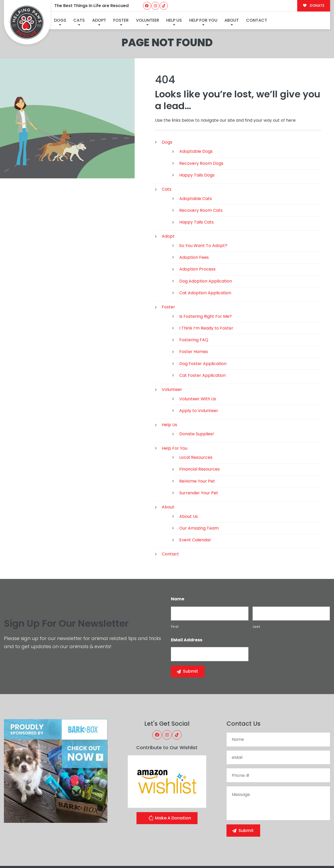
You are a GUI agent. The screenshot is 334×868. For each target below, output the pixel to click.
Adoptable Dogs (196, 122)
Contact (257, 20)
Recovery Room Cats (201, 181)
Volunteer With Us (198, 370)
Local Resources (196, 428)
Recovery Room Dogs (201, 134)
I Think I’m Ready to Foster (206, 299)
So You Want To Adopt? (203, 216)
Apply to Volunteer (199, 381)
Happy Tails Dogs (197, 146)
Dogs (60, 20)
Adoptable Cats (196, 169)
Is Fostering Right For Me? (205, 287)
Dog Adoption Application (206, 252)
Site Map (319, 852)
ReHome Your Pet (197, 452)
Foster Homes (194, 323)
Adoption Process (197, 240)
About (232, 20)
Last (257, 597)
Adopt (99, 20)
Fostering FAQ (194, 311)
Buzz (186, 853)
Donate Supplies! (197, 405)
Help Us (174, 20)
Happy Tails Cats (196, 193)
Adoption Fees (194, 228)
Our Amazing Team (199, 499)
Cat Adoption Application (205, 264)
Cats (79, 20)
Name (178, 570)
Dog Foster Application (203, 334)
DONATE (314, 6)
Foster (121, 20)
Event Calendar (195, 511)
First (175, 597)
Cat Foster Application (202, 346)
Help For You (203, 20)
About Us (189, 487)
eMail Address (187, 611)
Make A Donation (170, 790)
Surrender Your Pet (199, 464)
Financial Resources (199, 440)
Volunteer (148, 20)
